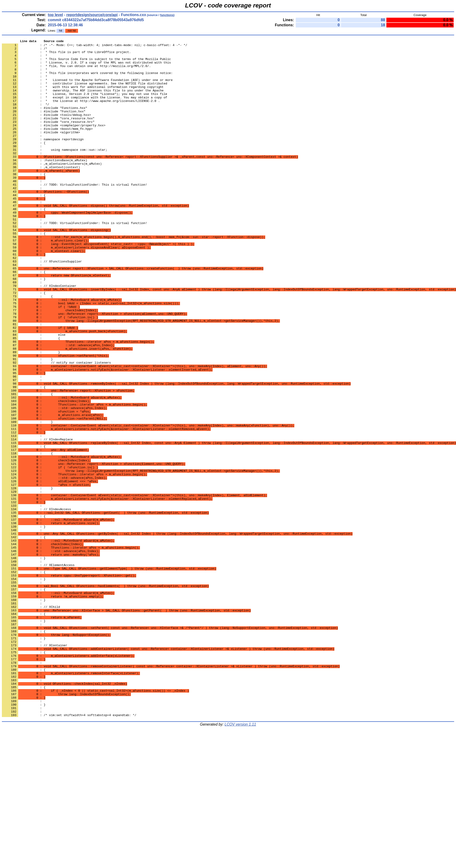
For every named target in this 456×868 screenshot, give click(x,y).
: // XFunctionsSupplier (42, 306)
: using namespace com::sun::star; (54, 172)
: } (24, 624)
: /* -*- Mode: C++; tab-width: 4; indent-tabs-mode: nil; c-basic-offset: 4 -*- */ (95, 46)
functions (167, 15)
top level (56, 15)
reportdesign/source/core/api (92, 15)
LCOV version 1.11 (240, 860)
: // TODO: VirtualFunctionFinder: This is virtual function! (75, 214)
